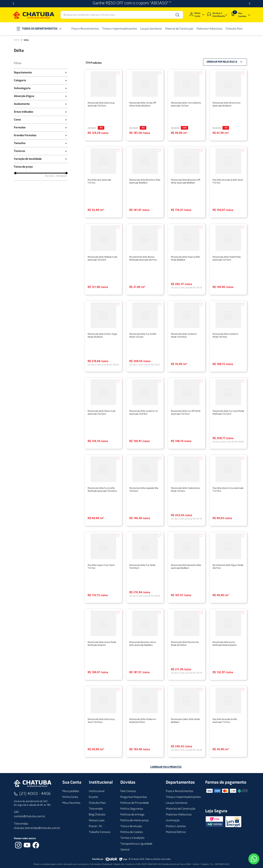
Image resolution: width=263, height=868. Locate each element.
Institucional (97, 791)
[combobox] (122, 15)
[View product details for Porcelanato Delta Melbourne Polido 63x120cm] (145, 722)
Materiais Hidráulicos (179, 815)
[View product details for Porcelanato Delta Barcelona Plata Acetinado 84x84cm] (145, 182)
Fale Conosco (128, 791)
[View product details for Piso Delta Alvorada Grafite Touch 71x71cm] (228, 182)
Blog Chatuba (97, 815)
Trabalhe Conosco (100, 832)
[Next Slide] (250, 4)
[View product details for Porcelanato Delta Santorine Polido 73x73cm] (228, 336)
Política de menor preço (135, 821)
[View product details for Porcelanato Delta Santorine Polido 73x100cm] (187, 336)
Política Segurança (132, 809)
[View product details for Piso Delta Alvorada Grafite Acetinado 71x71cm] (228, 722)
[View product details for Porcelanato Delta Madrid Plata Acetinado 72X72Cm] (228, 259)
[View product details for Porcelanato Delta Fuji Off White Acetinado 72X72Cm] (187, 413)
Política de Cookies (132, 832)
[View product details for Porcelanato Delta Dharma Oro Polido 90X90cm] (187, 645)
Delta (26, 40)
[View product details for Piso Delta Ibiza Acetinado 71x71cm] (103, 182)
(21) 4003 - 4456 (35, 794)
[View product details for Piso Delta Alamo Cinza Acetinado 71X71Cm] (228, 490)
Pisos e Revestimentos (180, 791)
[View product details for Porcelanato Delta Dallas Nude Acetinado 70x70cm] (103, 413)
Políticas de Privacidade (135, 803)
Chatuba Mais (97, 803)
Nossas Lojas (97, 821)
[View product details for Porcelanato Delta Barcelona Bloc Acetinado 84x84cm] (187, 567)
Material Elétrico (176, 832)
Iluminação (173, 821)
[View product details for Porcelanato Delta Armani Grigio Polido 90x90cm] (103, 336)
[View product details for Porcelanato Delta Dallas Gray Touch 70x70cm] (103, 722)
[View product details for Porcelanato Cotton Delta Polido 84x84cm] (187, 722)
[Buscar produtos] (177, 15)
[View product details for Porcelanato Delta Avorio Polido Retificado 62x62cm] (103, 645)
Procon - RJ (96, 826)
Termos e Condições (132, 838)
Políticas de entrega (132, 815)
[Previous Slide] (13, 4)
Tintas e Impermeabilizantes (183, 797)
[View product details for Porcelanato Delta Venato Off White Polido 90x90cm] (145, 105)
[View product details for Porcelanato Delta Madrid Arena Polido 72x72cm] (187, 490)
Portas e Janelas (176, 826)
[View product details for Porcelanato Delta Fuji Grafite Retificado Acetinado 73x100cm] (103, 490)
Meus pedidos (71, 791)
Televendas (96, 809)
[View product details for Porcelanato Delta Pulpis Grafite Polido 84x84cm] (187, 259)
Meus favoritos (71, 803)
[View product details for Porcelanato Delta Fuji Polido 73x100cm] (145, 567)
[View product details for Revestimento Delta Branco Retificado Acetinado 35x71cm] (145, 259)
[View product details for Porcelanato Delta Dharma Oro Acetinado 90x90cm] (228, 105)
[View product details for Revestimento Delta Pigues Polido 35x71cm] (228, 567)
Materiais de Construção (181, 809)
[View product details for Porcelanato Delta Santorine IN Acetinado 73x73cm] (145, 413)
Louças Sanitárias (177, 803)
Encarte (93, 797)
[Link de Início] (17, 40)
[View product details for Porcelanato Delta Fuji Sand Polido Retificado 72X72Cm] (228, 413)
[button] (41, 73)
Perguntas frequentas (134, 797)
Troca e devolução (131, 826)
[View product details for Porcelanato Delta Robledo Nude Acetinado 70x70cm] (103, 259)
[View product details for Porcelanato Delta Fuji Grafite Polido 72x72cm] (145, 336)
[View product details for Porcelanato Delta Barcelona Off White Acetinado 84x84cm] (187, 182)
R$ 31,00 (49, 176)
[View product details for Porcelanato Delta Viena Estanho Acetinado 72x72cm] (187, 105)
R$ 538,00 (60, 176)
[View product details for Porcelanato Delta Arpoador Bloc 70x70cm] (145, 490)
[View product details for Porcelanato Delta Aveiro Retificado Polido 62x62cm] (228, 645)
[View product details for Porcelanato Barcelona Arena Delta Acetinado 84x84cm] (145, 645)
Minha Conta (70, 797)
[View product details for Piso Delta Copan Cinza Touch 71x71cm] (103, 567)
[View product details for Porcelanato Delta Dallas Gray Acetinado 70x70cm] (103, 105)
